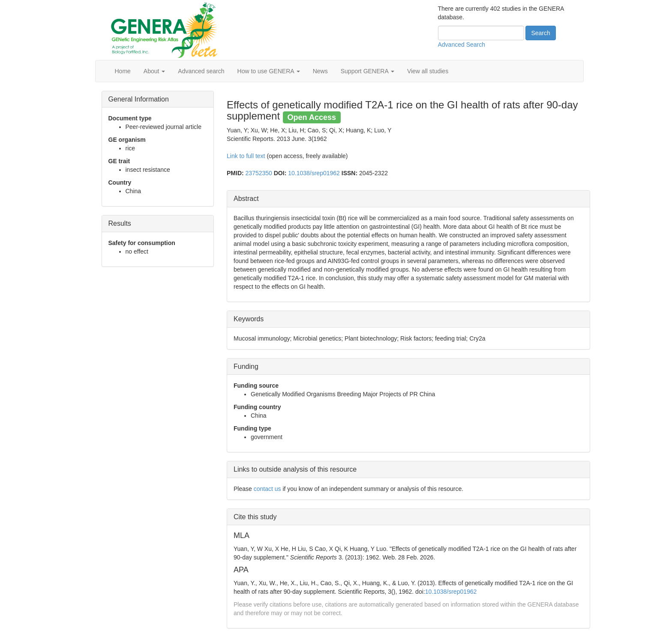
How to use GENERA (269, 71)
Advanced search (201, 71)
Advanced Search (462, 45)
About (154, 71)
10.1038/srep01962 (314, 173)
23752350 (259, 173)
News (320, 71)
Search (540, 33)
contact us (267, 489)
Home (123, 71)
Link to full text (246, 156)
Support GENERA (367, 71)
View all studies (428, 71)
